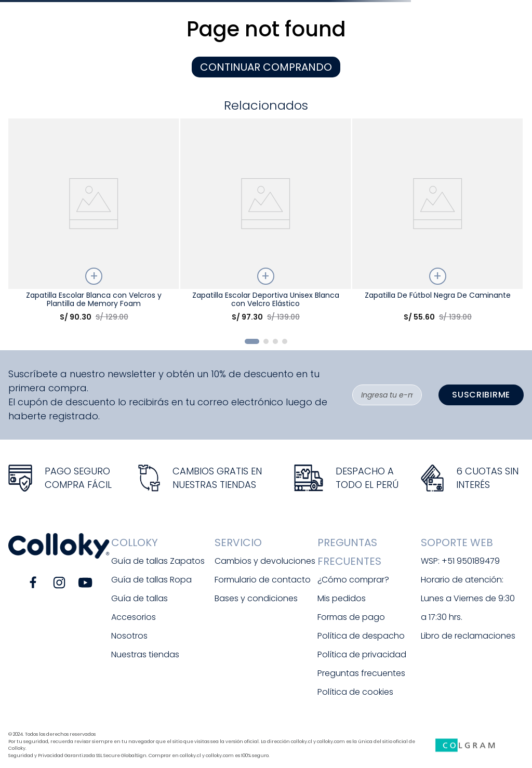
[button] (252, 341)
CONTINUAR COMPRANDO (266, 67)
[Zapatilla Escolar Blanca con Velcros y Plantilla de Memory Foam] (94, 224)
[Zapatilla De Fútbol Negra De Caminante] (437, 224)
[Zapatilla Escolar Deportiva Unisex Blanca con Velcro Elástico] (265, 224)
